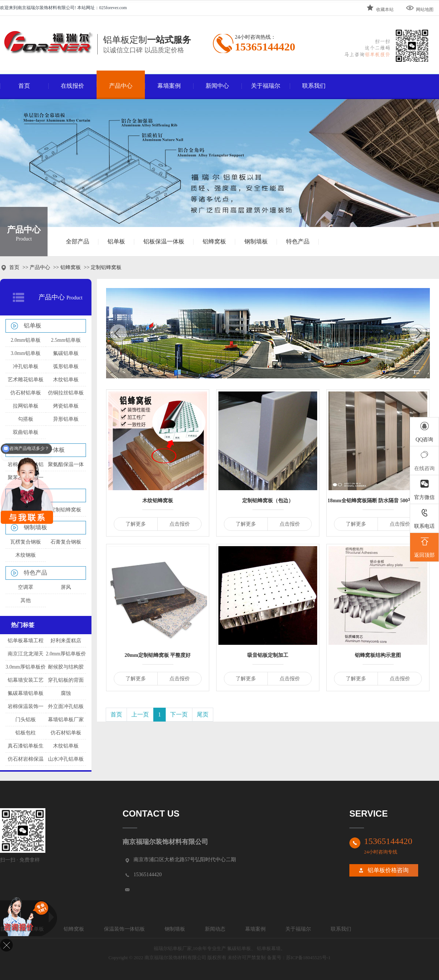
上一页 (140, 714)
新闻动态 (215, 929)
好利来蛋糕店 (66, 641)
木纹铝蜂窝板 (158, 501)
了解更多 (136, 524)
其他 (26, 600)
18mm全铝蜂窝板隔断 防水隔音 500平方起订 (378, 501)
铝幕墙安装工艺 (26, 680)
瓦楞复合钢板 (26, 542)
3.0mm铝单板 (25, 353)
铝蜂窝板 (214, 241)
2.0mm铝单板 (25, 340)
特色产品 (298, 241)
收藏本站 (380, 8)
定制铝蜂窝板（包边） (268, 501)
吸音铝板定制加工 (268, 655)
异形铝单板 (66, 419)
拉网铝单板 (26, 406)
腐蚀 (66, 693)
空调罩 (26, 587)
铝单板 (116, 241)
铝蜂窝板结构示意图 (378, 655)
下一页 (179, 714)
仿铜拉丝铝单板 (66, 393)
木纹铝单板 (66, 380)
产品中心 (121, 86)
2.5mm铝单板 (66, 340)
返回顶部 (424, 546)
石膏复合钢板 (66, 542)
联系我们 (314, 86)
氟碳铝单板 (66, 353)
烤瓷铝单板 (66, 406)
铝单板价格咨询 (388, 870)
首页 (24, 86)
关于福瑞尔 (266, 86)
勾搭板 (26, 419)
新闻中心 (217, 86)
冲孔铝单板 (26, 366)
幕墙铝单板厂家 (66, 720)
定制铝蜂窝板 (66, 510)
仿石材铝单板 (26, 393)
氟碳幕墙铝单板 (26, 693)
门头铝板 (26, 720)
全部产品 (78, 241)
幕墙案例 (169, 86)
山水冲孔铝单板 (66, 759)
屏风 (66, 587)
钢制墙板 (256, 241)
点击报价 (180, 524)
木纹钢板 (26, 555)
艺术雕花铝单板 (26, 380)
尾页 (203, 714)
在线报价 (72, 86)
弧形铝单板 (66, 366)
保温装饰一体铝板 (124, 929)
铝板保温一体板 (164, 241)
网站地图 (420, 8)
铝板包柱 (26, 733)
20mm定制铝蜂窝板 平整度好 (158, 655)
